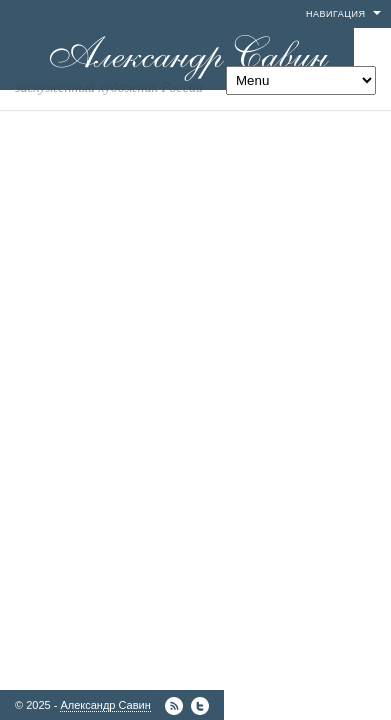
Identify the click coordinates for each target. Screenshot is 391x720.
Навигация (335, 14)
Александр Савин (105, 705)
